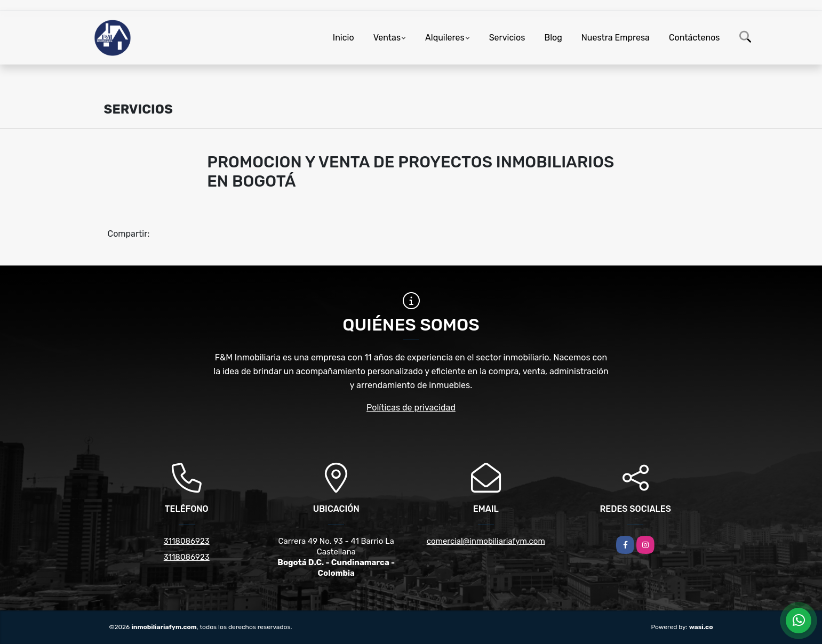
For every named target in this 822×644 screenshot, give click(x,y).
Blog (553, 38)
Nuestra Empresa (616, 38)
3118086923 (187, 541)
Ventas (387, 38)
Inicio (344, 38)
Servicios (507, 38)
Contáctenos (695, 38)
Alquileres (445, 38)
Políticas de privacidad (411, 408)
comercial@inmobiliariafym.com (486, 541)
